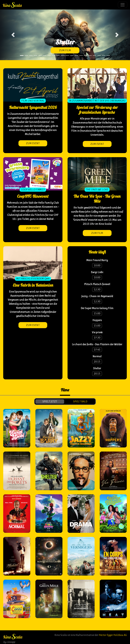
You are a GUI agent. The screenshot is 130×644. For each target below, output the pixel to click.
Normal (97, 356)
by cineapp (9, 642)
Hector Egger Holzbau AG (113, 635)
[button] (13, 35)
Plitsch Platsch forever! (97, 284)
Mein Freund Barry (97, 260)
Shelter (97, 368)
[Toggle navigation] (123, 5)
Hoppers (97, 320)
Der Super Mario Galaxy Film (97, 308)
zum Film (65, 50)
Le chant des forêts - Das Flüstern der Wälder (97, 344)
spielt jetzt (50, 401)
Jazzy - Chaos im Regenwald (97, 296)
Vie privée (97, 332)
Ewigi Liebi (97, 272)
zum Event (33, 143)
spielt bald (80, 401)
